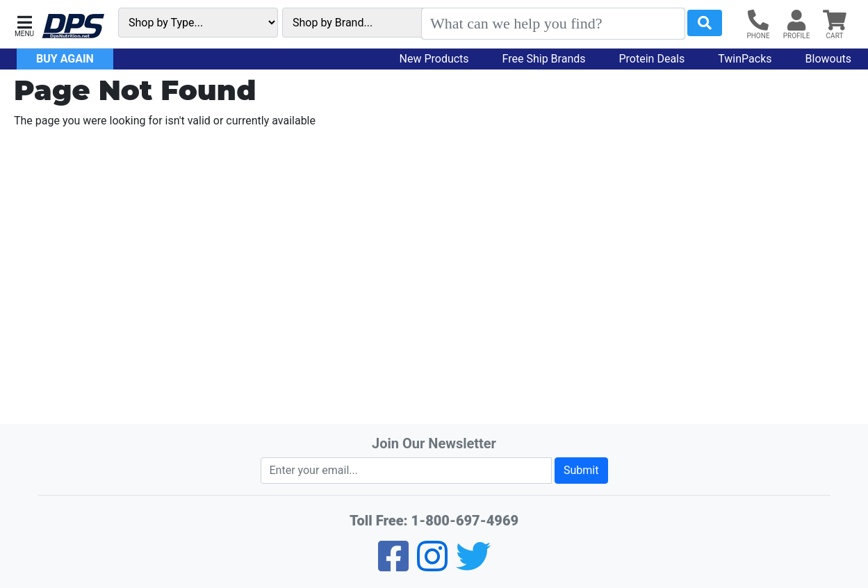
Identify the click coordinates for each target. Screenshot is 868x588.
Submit (581, 470)
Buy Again (65, 59)
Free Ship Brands (544, 59)
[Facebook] (393, 565)
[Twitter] (473, 565)
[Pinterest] (432, 565)
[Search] (553, 24)
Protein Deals (652, 59)
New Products (434, 59)
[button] (24, 25)
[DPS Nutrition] (73, 27)
